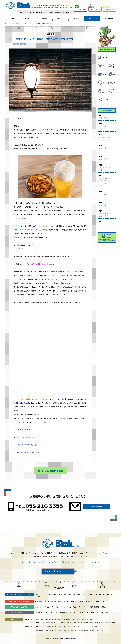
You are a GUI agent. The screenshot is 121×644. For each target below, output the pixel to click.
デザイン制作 (94, 9)
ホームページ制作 (80, 9)
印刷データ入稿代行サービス (63, 612)
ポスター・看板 (101, 601)
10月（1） (101, 183)
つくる (114, 95)
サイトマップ (95, 562)
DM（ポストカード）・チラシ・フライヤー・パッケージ (61, 601)
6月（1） (108, 142)
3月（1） (107, 122)
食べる (104, 95)
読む (23, 44)
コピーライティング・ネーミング (78, 607)
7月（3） (101, 220)
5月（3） (107, 185)
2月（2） (107, 188)
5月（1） (101, 229)
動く (114, 85)
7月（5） (101, 152)
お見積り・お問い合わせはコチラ (59, 571)
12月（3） (101, 218)
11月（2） (101, 142)
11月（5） (108, 218)
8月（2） (107, 209)
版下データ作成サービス (81, 612)
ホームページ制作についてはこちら (29, 437)
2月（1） (101, 163)
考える (114, 66)
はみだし (106, 104)
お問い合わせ (108, 19)
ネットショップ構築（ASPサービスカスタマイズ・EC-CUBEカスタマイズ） (91, 594)
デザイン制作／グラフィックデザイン (19, 601)
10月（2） (101, 172)
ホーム (13, 19)
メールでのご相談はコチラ (98, 507)
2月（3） (107, 131)
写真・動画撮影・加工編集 (98, 607)
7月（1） (101, 198)
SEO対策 (38, 596)
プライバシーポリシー (80, 562)
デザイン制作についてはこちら (28, 445)
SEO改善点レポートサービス (44, 612)
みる (104, 76)
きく (104, 85)
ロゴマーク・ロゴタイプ (42, 607)
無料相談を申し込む (107, 243)
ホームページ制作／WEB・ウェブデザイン (19, 594)
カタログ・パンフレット (87, 601)
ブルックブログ (92, 19)
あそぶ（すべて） (109, 57)
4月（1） (101, 122)
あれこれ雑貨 (105, 612)
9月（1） (101, 209)
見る (16, 44)
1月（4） (101, 201)
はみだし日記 (94, 612)
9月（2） (108, 172)
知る (104, 66)
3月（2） (107, 198)
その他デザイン (109, 9)
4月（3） (101, 131)
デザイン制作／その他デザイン (19, 607)
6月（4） (101, 185)
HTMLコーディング (41, 594)
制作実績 (45, 19)
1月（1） (101, 133)
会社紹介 (76, 19)
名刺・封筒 (38, 601)
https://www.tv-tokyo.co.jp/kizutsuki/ (30, 249)
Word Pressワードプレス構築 (58, 594)
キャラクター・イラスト (59, 607)
